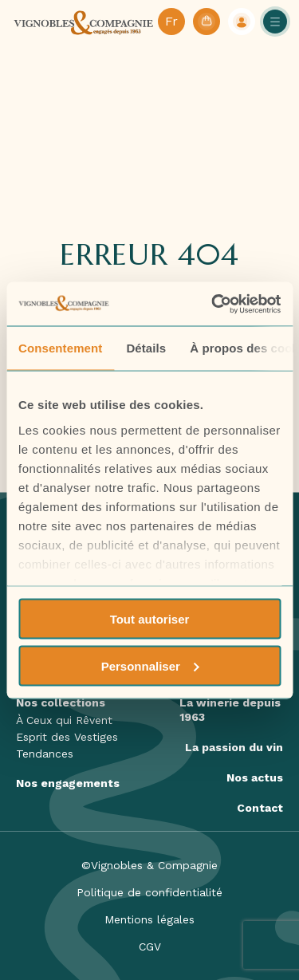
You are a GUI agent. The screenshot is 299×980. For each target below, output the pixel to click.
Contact (260, 808)
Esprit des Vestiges (67, 737)
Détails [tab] (146, 348)
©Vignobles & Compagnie (149, 865)
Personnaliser (150, 665)
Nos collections (61, 703)
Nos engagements (68, 783)
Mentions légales (149, 919)
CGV (150, 947)
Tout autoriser (150, 619)
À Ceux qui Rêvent (64, 720)
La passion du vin (234, 747)
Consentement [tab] (60, 348)
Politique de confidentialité (149, 892)
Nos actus (255, 777)
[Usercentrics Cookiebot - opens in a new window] (213, 304)
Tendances (45, 754)
